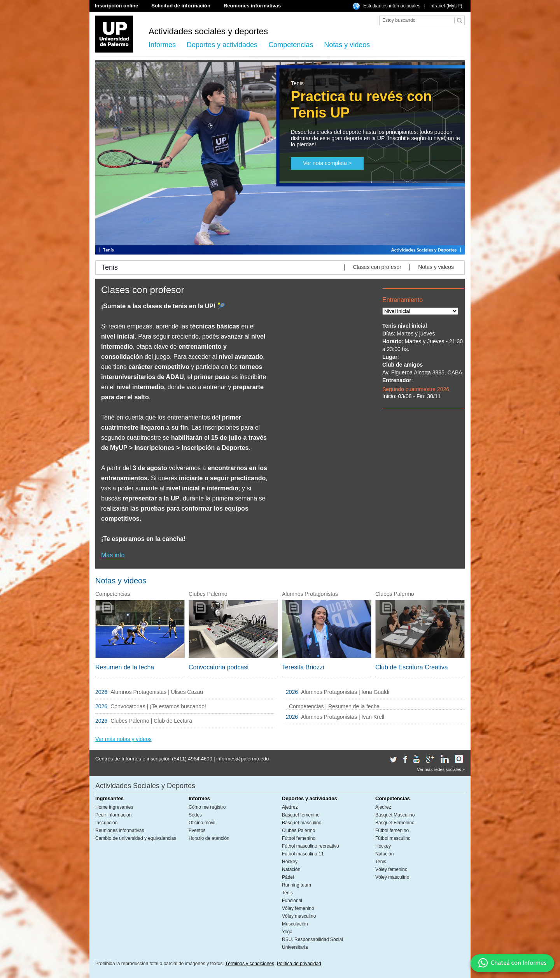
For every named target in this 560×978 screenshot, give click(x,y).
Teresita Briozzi (303, 667)
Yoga (287, 932)
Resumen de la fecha (125, 667)
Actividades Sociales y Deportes (145, 786)
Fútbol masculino (393, 838)
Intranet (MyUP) (446, 6)
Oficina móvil (202, 823)
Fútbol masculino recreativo (311, 846)
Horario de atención (209, 838)
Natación (291, 869)
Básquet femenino (301, 815)
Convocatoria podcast (219, 667)
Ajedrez (290, 807)
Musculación (295, 924)
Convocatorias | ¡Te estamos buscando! (158, 706)
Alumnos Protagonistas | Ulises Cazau (157, 692)
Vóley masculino (299, 916)
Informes (162, 45)
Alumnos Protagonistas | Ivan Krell (343, 717)
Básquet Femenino (395, 823)
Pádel (288, 877)
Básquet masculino (302, 823)
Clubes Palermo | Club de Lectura (151, 721)
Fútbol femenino (299, 838)
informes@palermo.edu (242, 759)
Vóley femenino (298, 908)
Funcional (292, 901)
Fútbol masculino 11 (303, 854)
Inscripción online (116, 6)
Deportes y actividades (222, 45)
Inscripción (106, 823)
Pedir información (113, 815)
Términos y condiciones (250, 964)
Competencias (291, 45)
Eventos (197, 831)
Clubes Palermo (298, 831)
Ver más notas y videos (123, 739)
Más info (113, 555)
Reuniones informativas (252, 6)
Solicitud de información (181, 6)
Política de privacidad (299, 964)
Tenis (287, 893)
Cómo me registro (207, 807)
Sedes (195, 815)
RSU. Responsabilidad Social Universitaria (312, 943)
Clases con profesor (377, 267)
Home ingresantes (114, 807)
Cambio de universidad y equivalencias (136, 838)
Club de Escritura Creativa (412, 667)
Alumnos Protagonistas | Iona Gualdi (345, 692)
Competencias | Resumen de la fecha (334, 706)
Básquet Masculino (395, 815)
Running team (297, 885)
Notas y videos (347, 45)
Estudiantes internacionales (392, 6)
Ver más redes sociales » (441, 769)
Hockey (290, 862)
